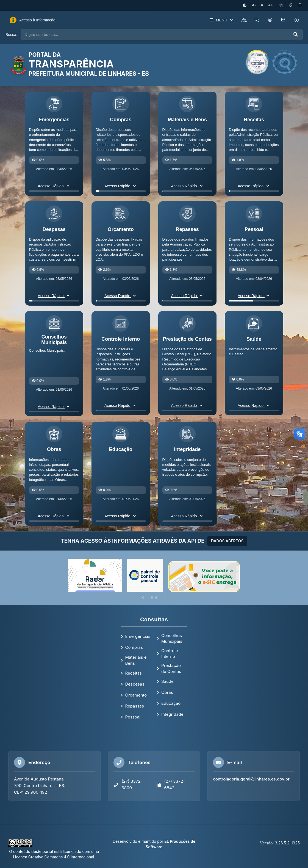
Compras (134, 647)
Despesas (135, 684)
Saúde (167, 681)
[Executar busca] (296, 35)
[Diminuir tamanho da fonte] (254, 5)
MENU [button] (221, 20)
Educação (171, 703)
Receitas (134, 673)
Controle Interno (170, 653)
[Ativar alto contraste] (245, 5)
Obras (167, 692)
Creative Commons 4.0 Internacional (61, 857)
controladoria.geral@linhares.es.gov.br (251, 779)
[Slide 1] (152, 598)
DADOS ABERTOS (227, 541)
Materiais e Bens (136, 660)
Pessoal (133, 717)
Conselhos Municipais (172, 638)
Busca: (11, 35)
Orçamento (136, 695)
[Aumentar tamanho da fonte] (270, 5)
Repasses (135, 706)
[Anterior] (143, 598)
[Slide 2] (156, 598)
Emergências (138, 636)
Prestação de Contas (171, 668)
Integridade (172, 714)
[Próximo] (165, 598)
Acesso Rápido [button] (54, 186)
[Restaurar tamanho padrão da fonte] (262, 5)
